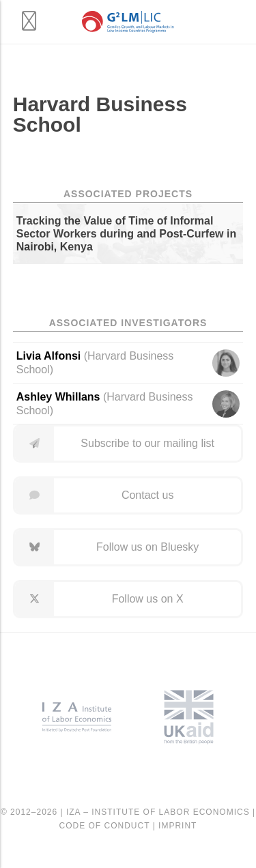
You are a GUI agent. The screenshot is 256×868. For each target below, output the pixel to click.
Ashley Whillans (58, 397)
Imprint (177, 826)
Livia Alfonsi (49, 356)
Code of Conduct (105, 826)
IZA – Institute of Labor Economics (158, 812)
